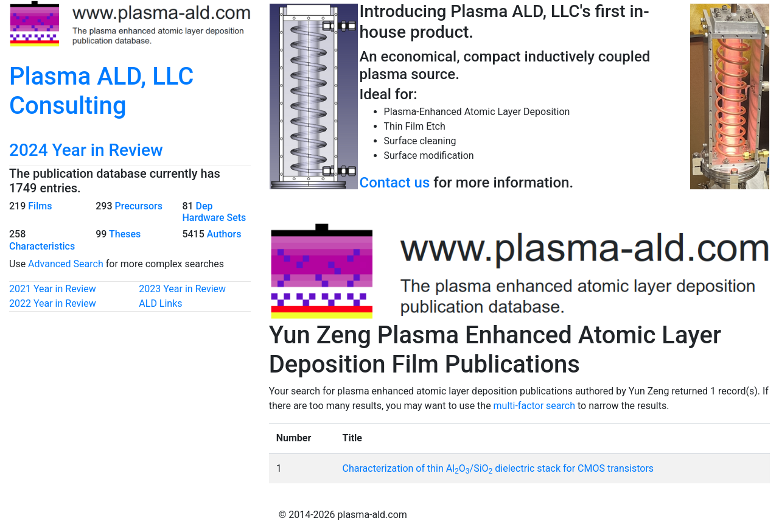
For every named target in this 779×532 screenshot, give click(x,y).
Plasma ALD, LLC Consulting (101, 91)
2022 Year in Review (53, 303)
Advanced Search (66, 264)
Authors (224, 234)
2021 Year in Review (53, 289)
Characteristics (42, 246)
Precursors (138, 206)
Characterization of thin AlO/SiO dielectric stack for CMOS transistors (498, 468)
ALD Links (160, 303)
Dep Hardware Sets (214, 212)
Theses (125, 234)
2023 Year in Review (182, 289)
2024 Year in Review (86, 150)
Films (40, 206)
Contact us (395, 183)
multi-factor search (534, 406)
